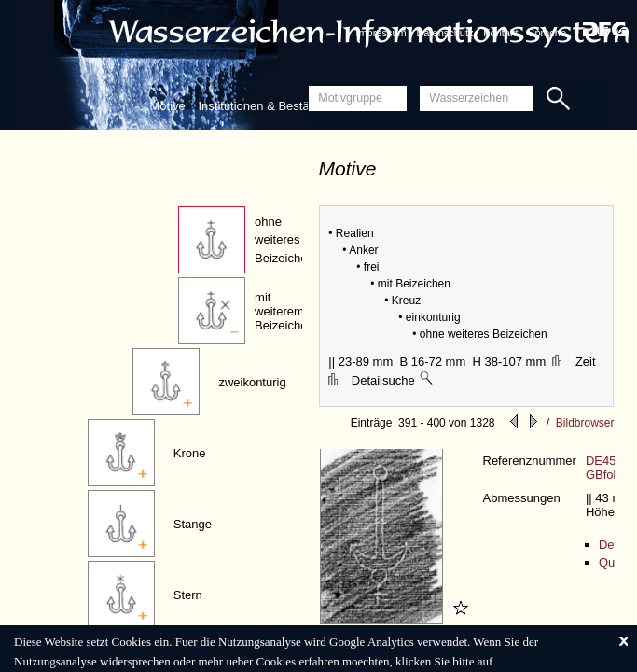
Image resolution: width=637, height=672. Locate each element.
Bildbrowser (585, 423)
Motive (168, 106)
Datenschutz (444, 33)
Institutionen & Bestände (263, 106)
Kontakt (500, 33)
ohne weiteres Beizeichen (284, 240)
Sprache (547, 33)
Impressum (381, 33)
